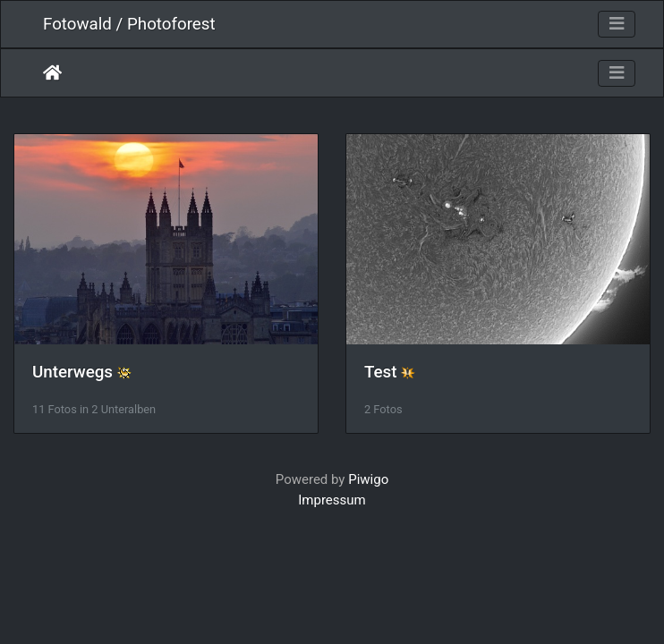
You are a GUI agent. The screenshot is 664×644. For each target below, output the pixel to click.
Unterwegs (72, 372)
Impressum (332, 500)
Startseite (52, 72)
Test (381, 372)
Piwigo (368, 479)
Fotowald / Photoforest (129, 24)
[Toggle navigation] (617, 24)
